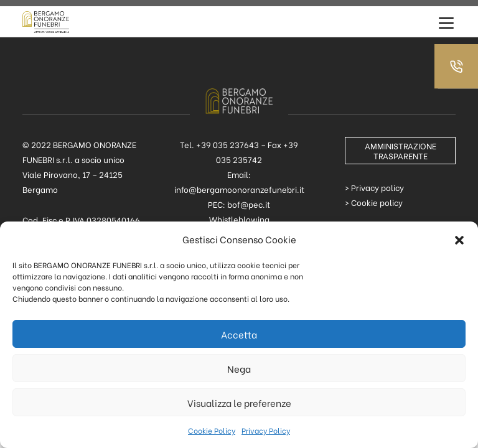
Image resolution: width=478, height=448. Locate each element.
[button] (459, 239)
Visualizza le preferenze (239, 403)
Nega (239, 368)
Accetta (239, 334)
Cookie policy (377, 202)
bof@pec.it (249, 204)
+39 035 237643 (227, 144)
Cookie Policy (212, 430)
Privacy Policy (266, 430)
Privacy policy (377, 187)
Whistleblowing (239, 219)
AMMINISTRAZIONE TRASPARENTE (401, 150)
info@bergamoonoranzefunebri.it (239, 189)
